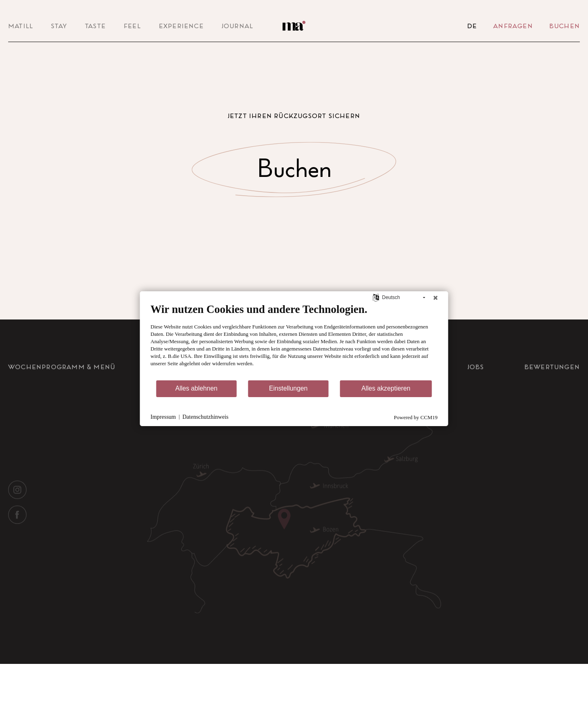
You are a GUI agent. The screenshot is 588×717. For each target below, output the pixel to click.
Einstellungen (288, 388)
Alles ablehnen (196, 388)
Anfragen (513, 26)
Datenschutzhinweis (206, 417)
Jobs (476, 377)
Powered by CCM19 (416, 417)
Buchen (565, 26)
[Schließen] (436, 297)
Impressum (163, 417)
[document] (294, 341)
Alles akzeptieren (386, 388)
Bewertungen (552, 377)
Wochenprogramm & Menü (62, 377)
